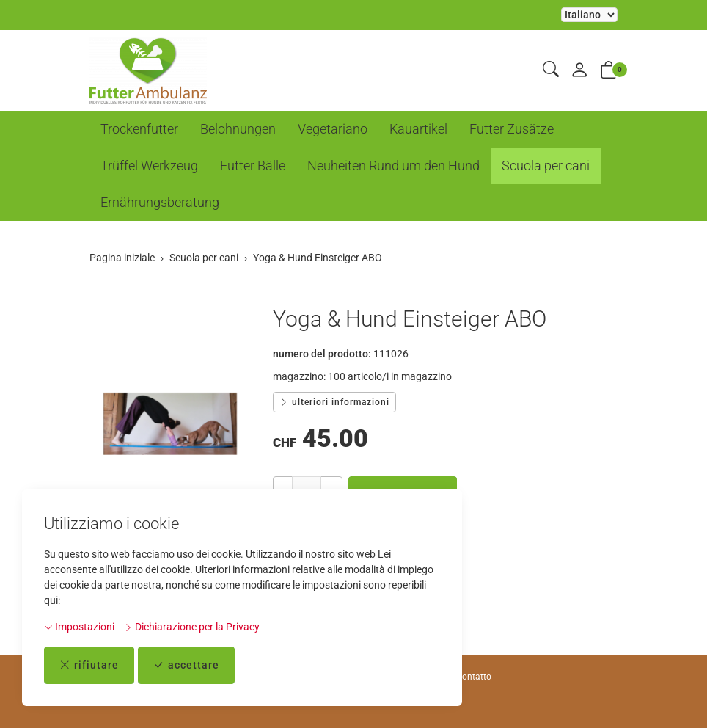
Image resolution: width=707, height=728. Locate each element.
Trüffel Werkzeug (149, 165)
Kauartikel (418, 129)
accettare (186, 665)
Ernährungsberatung (160, 202)
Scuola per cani (546, 165)
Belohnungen (238, 129)
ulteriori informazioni (334, 402)
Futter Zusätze (512, 129)
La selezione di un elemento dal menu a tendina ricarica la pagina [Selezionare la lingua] (589, 15)
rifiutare (89, 665)
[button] (551, 70)
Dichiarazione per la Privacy (192, 627)
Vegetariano (333, 129)
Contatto (474, 677)
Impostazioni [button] (79, 627)
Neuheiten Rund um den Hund (393, 165)
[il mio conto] (579, 71)
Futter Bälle (253, 165)
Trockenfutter (139, 129)
